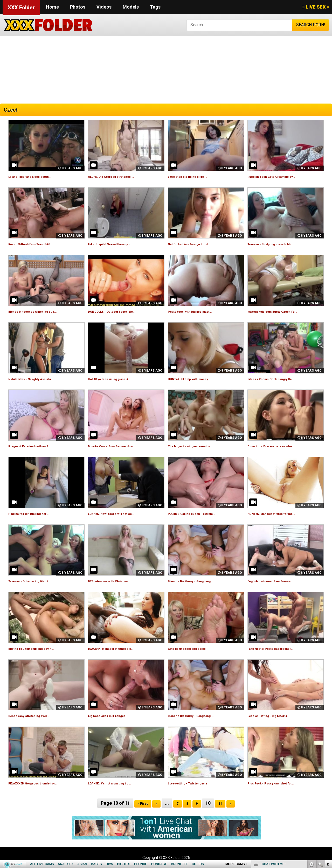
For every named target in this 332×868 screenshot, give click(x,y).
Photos (78, 7)
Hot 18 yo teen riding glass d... (117, 379)
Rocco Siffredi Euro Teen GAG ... (40, 244)
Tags (155, 7)
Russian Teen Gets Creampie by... (280, 176)
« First (140, 803)
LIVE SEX (316, 7)
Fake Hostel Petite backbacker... (279, 648)
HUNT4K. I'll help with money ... (198, 379)
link (327, 787)
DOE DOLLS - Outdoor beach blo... (121, 311)
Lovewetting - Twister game (196, 783)
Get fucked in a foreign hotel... (198, 244)
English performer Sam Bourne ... (280, 581)
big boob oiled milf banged (114, 716)
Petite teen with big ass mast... (198, 311)
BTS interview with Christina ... (118, 581)
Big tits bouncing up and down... (39, 648)
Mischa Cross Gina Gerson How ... (121, 446)
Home (52, 7)
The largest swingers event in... (199, 446)
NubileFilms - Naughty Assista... (39, 379)
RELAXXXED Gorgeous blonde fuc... (43, 783)
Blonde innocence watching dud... (41, 311)
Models (131, 7)
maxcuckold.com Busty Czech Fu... (281, 311)
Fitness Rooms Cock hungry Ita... (279, 379)
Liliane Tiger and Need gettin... (38, 176)
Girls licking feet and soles (194, 648)
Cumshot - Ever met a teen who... (280, 446)
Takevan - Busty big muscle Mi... (279, 244)
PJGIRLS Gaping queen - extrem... (200, 513)
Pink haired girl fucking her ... (37, 513)
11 (223, 803)
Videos (104, 7)
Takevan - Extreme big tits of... (38, 581)
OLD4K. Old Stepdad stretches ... (120, 176)
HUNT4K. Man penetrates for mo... (281, 513)
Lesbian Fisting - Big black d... (276, 716)
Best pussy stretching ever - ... (38, 716)
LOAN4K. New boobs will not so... (120, 513)
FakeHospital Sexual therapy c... (119, 244)
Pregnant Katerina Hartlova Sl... (39, 446)
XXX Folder (21, 8)
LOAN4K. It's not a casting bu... (117, 783)
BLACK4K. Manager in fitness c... (120, 648)
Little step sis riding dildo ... (195, 176)
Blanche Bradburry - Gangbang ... (200, 581)
